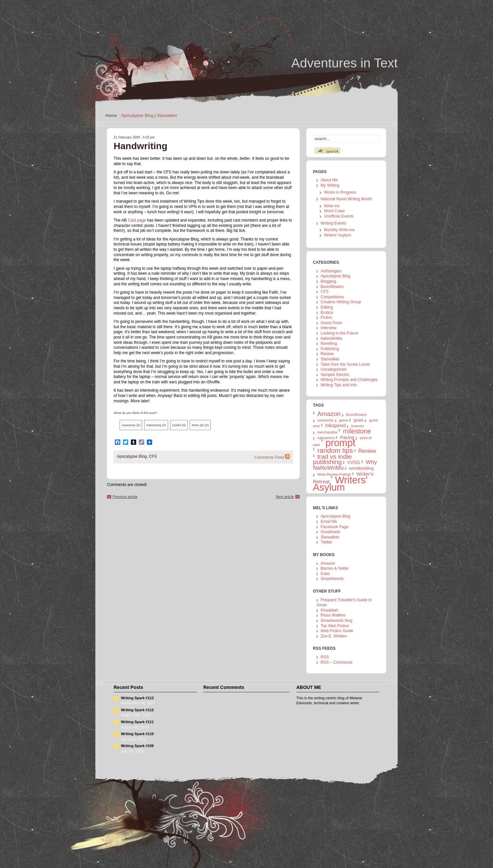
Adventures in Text (345, 63)
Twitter (326, 542)
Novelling (329, 343)
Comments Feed (269, 457)
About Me (329, 180)
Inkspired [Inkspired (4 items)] (336, 425)
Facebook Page (335, 527)
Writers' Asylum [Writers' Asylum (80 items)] (340, 484)
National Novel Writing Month (346, 199)
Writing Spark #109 (137, 746)
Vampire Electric (335, 375)
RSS (325, 657)
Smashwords (332, 579)
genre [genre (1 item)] (344, 420)
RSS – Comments (337, 662)
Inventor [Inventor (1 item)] (358, 426)
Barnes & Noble (335, 568)
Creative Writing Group (341, 302)
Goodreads (330, 532)
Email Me (329, 522)
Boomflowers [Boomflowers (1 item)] (356, 415)
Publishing (330, 349)
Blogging (328, 281)
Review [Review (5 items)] (367, 451)
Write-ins (332, 206)
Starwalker (167, 115)
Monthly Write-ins (339, 230)
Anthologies (331, 271)
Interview (329, 328)
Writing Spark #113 (137, 698)
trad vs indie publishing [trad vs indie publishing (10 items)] (332, 459)
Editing (327, 307)
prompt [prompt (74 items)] (341, 443)
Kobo (325, 574)
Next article (285, 497)
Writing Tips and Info (339, 385)
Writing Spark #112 (137, 710)
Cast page (137, 220)
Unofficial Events (339, 216)
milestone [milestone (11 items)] (357, 431)
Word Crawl (334, 211)
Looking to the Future (339, 333)
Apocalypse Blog (137, 115)
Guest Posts (331, 323)
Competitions (332, 297)
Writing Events (333, 223)
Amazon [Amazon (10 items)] (329, 414)
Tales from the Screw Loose (345, 364)
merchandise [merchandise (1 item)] (327, 432)
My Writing (330, 185)
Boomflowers (332, 287)
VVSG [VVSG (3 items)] (354, 462)
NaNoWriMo (331, 338)
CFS (153, 456)
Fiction (326, 318)
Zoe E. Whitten (334, 636)
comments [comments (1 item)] (325, 420)
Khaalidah (329, 610)
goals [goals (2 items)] (358, 420)
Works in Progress (340, 192)
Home (111, 115)
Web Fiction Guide (337, 631)
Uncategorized (333, 369)
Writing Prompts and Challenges (349, 380)
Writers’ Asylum (338, 235)
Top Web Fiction (335, 626)
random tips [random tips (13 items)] (335, 450)
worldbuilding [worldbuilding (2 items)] (361, 468)
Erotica (327, 313)
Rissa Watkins (333, 615)
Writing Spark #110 (137, 734)
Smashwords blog (336, 621)
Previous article (125, 497)
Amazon (328, 563)
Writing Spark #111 (137, 722)
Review (327, 354)
